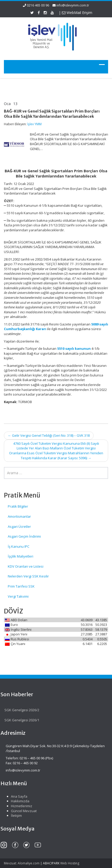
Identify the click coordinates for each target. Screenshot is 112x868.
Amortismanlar (19, 516)
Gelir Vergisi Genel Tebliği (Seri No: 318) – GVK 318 (49, 435)
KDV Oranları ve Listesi (26, 566)
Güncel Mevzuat (22, 811)
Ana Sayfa (18, 796)
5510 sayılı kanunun (74, 348)
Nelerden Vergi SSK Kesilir (28, 576)
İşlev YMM (34, 124)
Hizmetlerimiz (20, 806)
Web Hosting (70, 863)
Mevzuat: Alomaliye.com (22, 863)
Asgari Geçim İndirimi (24, 536)
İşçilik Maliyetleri (21, 556)
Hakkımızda (19, 801)
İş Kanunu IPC (19, 546)
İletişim (15, 815)
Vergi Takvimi (18, 596)
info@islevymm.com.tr (73, 5)
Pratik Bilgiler (18, 506)
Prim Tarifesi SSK (21, 586)
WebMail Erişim (77, 13)
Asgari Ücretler (19, 526)
